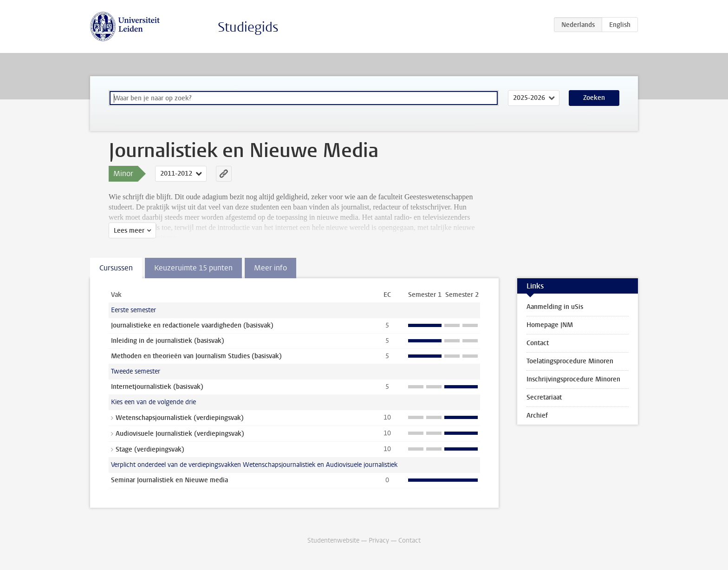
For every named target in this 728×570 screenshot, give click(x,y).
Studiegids (248, 27)
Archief (537, 416)
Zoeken (594, 98)
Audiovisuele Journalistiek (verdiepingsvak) (180, 434)
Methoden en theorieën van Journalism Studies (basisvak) (196, 356)
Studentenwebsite (333, 541)
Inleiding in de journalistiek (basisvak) (168, 341)
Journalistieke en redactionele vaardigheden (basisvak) (192, 325)
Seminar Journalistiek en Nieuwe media (169, 480)
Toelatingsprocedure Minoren (570, 361)
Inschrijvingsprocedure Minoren (573, 379)
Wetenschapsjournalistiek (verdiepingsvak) (180, 418)
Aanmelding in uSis (555, 307)
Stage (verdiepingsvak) (150, 449)
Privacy (379, 541)
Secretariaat (544, 397)
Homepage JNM (550, 325)
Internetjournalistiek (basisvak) (157, 387)
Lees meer (129, 231)
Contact (538, 343)
